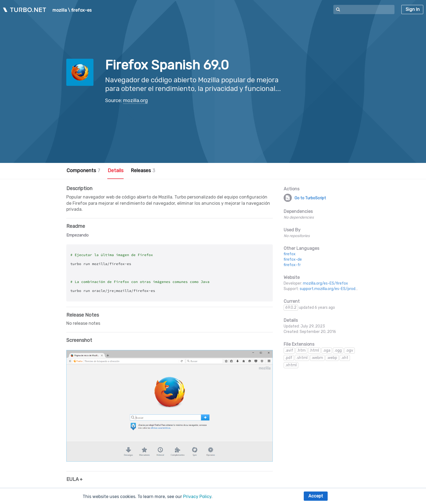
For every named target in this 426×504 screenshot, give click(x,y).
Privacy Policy (197, 497)
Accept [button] (316, 496)
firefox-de (293, 259)
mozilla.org (135, 100)
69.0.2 (291, 308)
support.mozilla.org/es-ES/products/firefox (339, 289)
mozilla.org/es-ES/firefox (325, 283)
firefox (290, 254)
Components (83, 171)
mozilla (60, 10)
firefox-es (81, 10)
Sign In (413, 9)
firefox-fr (292, 265)
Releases (143, 171)
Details (115, 171)
